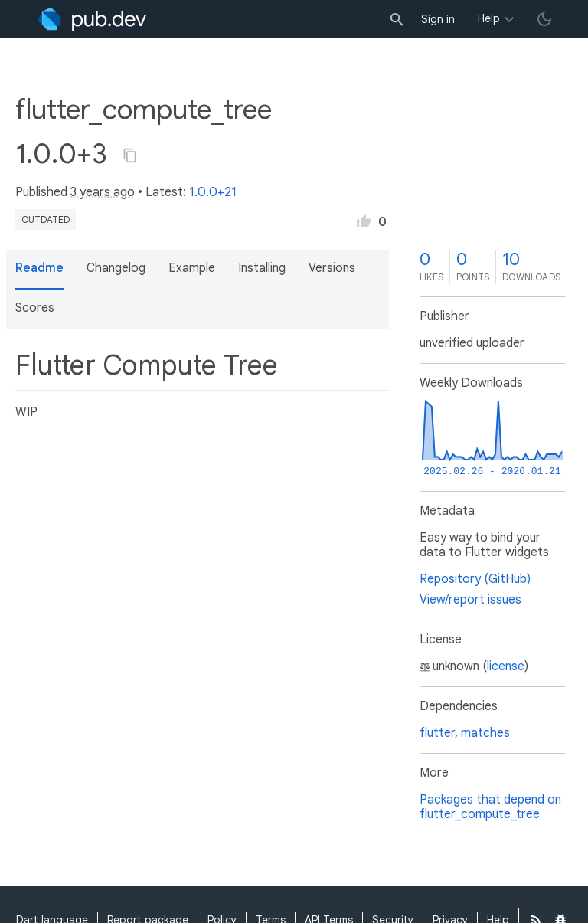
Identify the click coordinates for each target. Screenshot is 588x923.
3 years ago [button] (103, 192)
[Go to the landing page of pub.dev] (92, 19)
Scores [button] (35, 308)
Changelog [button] (116, 268)
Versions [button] (332, 268)
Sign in (438, 19)
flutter (437, 733)
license (506, 666)
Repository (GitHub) (475, 579)
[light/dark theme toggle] (544, 19)
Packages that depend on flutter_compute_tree (490, 807)
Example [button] (192, 268)
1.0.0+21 (213, 192)
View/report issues (470, 600)
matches (485, 733)
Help (489, 18)
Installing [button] (262, 268)
